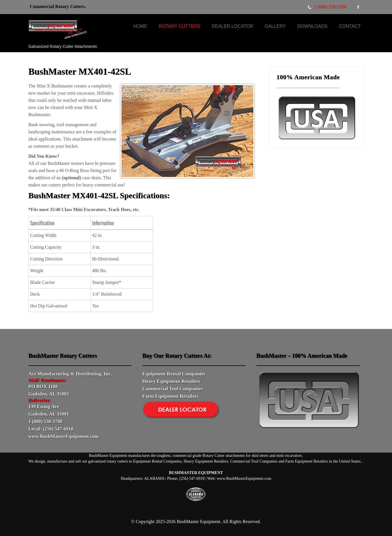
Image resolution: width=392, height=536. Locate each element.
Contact (350, 26)
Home (140, 26)
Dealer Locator (233, 26)
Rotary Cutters (180, 26)
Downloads (312, 26)
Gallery (275, 26)
